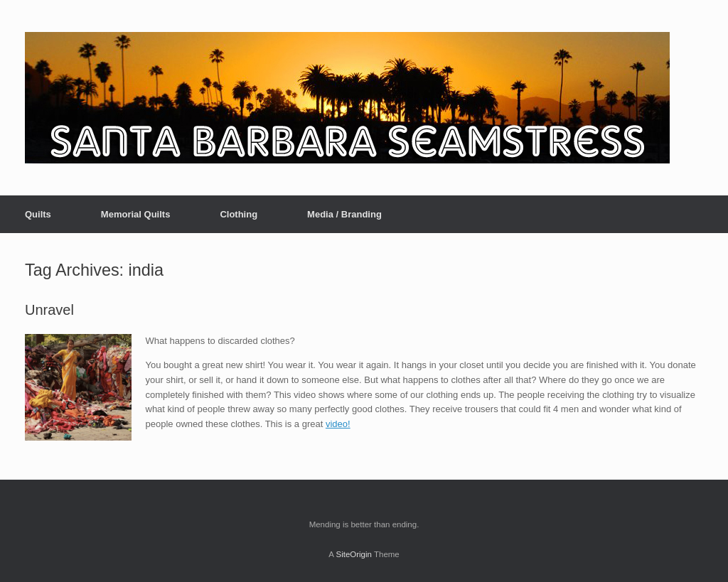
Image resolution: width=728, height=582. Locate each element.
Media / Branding (344, 214)
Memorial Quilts (136, 214)
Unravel (49, 310)
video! (338, 424)
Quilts (38, 214)
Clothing (239, 214)
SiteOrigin (354, 554)
